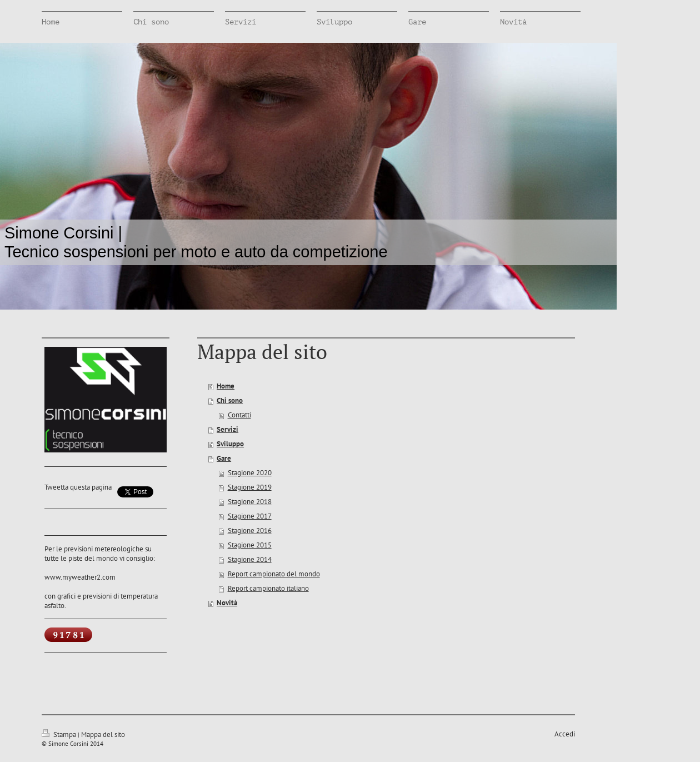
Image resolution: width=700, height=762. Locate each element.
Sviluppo (230, 444)
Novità (227, 603)
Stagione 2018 (250, 502)
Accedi (565, 734)
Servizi (227, 429)
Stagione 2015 (250, 545)
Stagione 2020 (250, 473)
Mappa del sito (103, 734)
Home (226, 386)
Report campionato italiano (268, 588)
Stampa (60, 734)
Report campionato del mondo (274, 574)
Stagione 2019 (250, 487)
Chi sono (230, 400)
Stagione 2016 (250, 531)
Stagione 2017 (250, 516)
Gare (224, 458)
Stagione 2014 (250, 559)
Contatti (239, 415)
